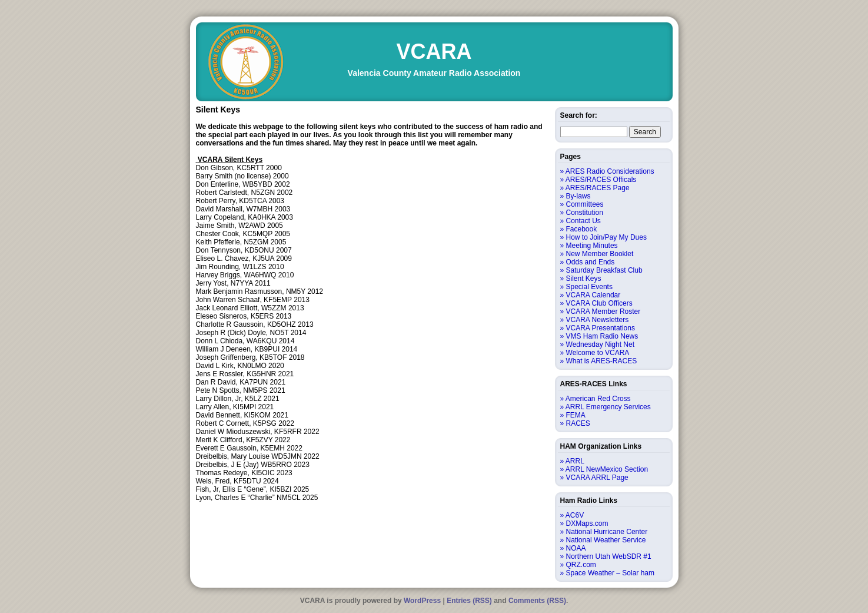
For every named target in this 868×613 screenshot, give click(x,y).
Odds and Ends (591, 262)
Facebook (582, 229)
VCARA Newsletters (598, 320)
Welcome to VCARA (598, 353)
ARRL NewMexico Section (607, 469)
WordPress (422, 601)
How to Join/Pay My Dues (606, 237)
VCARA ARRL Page (597, 478)
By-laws (578, 196)
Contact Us (583, 221)
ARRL (575, 461)
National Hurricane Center (607, 532)
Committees (585, 204)
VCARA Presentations (601, 328)
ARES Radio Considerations (610, 171)
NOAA (576, 548)
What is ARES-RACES (602, 361)
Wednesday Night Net (601, 344)
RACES (578, 423)
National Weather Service (606, 540)
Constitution (585, 213)
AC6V (575, 515)
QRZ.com (581, 565)
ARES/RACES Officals (601, 180)
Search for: (579, 115)
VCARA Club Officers (599, 303)
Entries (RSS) (469, 601)
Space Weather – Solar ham (611, 573)
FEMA (576, 415)
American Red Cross (598, 399)
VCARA (434, 52)
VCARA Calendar (593, 295)
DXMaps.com (587, 523)
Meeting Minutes (592, 246)
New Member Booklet (600, 254)
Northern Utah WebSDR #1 (609, 556)
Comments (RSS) (537, 601)
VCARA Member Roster (603, 312)
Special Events (589, 287)
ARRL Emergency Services (608, 407)
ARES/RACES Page (598, 188)
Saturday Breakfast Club (604, 270)
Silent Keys (584, 279)
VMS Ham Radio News (602, 336)
